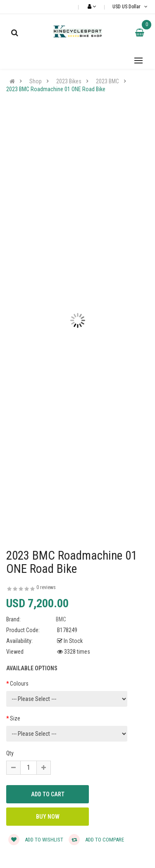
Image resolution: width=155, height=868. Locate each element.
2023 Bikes (69, 81)
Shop (36, 81)
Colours (19, 684)
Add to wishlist (36, 840)
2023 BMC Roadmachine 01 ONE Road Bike (56, 89)
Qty (10, 753)
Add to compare (96, 840)
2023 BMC (107, 81)
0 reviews (46, 587)
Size (15, 718)
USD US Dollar (131, 7)
